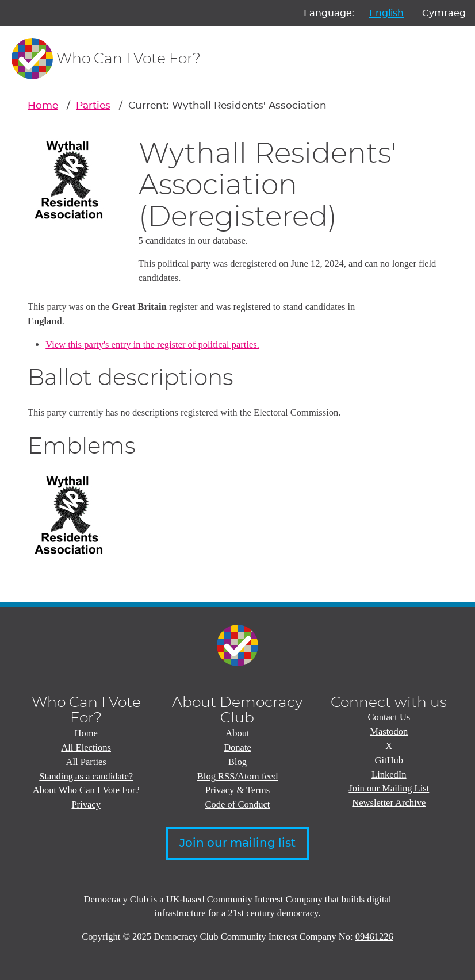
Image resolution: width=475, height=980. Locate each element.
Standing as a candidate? (86, 776)
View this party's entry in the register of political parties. (152, 345)
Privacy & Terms (237, 790)
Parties (93, 106)
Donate (237, 748)
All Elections (86, 748)
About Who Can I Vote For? (86, 790)
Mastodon (389, 731)
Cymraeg (444, 13)
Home (43, 106)
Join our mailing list (237, 843)
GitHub (389, 760)
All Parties (86, 762)
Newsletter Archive (389, 803)
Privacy (86, 804)
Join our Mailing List (389, 788)
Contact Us (389, 717)
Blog (237, 762)
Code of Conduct (238, 804)
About (237, 733)
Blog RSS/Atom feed (237, 776)
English (386, 13)
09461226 (374, 937)
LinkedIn (389, 775)
